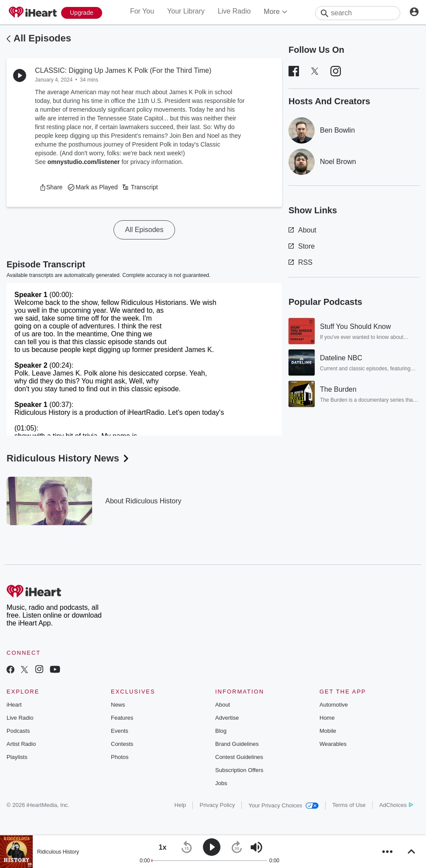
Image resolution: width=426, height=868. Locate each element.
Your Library (186, 11)
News (118, 705)
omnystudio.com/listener (84, 162)
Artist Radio (21, 744)
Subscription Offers (239, 770)
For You (142, 11)
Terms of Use (349, 805)
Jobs (221, 783)
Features (122, 718)
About (302, 230)
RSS (301, 262)
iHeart (14, 705)
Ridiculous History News (69, 458)
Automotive (334, 705)
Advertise (227, 718)
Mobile (328, 731)
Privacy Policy (217, 805)
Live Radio (234, 11)
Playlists (17, 757)
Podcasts (18, 731)
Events (120, 731)
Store (302, 246)
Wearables (333, 744)
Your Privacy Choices (283, 805)
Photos (120, 757)
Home (327, 718)
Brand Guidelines (237, 744)
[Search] (358, 13)
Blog (221, 731)
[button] (51, 187)
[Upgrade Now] (82, 13)
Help (180, 805)
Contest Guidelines (239, 757)
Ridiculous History (58, 852)
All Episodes (42, 38)
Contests (122, 744)
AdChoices (396, 805)
